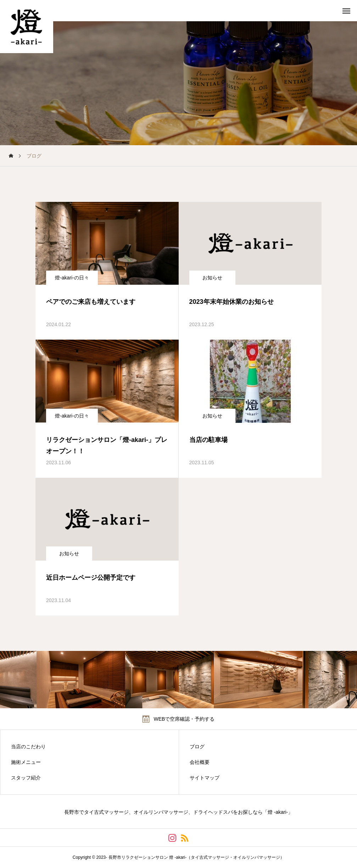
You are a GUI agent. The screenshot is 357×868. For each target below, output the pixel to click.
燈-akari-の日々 (72, 278)
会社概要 (200, 762)
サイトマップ (205, 778)
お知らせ (212, 278)
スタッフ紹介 (26, 778)
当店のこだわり (28, 747)
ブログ (197, 747)
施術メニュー (26, 762)
